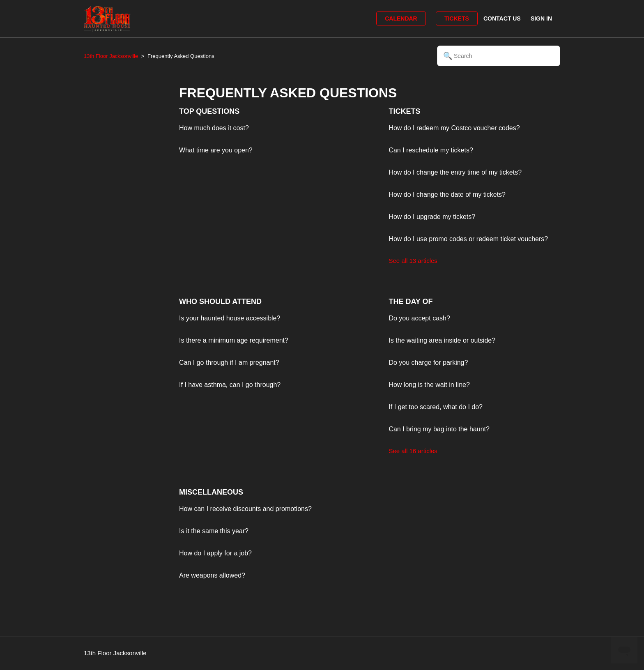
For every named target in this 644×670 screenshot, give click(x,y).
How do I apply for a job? (215, 553)
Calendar (401, 18)
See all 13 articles (413, 261)
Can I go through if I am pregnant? (229, 363)
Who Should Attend (220, 302)
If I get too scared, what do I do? (436, 407)
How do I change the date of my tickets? (447, 195)
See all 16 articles (413, 451)
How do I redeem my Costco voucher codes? (454, 128)
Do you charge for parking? (428, 363)
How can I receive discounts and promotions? (245, 509)
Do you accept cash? (419, 318)
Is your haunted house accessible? (230, 318)
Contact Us (502, 18)
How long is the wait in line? (429, 385)
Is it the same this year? (214, 531)
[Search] (499, 56)
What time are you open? (216, 150)
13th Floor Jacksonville (111, 56)
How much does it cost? (214, 128)
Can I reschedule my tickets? (431, 150)
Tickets (457, 18)
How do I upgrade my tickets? (432, 217)
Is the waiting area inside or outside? (442, 340)
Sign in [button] (541, 18)
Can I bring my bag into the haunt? (439, 429)
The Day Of (411, 302)
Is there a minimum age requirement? (234, 340)
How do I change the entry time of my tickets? (455, 172)
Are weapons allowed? (212, 575)
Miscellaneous (211, 492)
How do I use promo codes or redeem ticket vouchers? (468, 239)
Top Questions (209, 111)
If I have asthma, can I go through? (230, 385)
